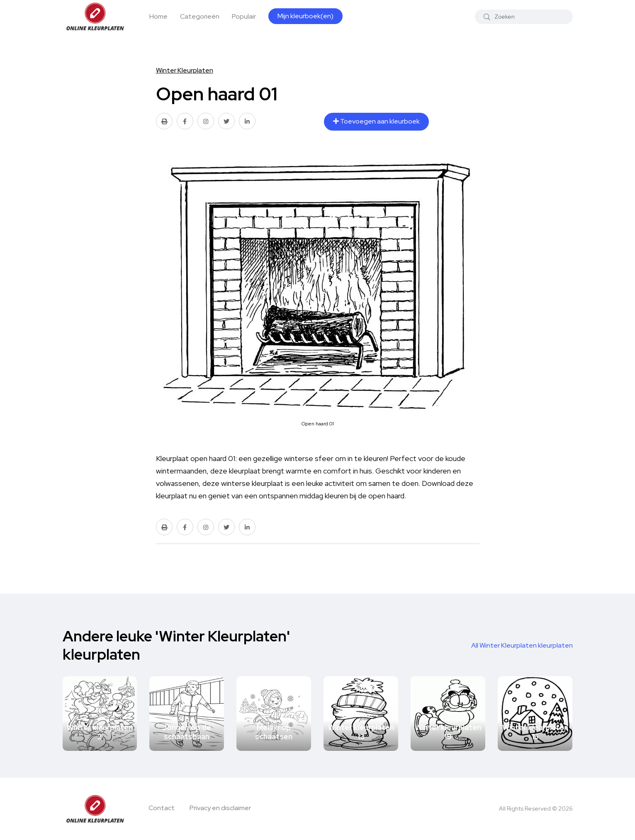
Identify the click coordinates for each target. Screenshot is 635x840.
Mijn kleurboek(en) (305, 16)
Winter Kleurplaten (185, 70)
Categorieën (200, 16)
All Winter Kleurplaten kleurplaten (522, 645)
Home (158, 16)
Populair (244, 16)
